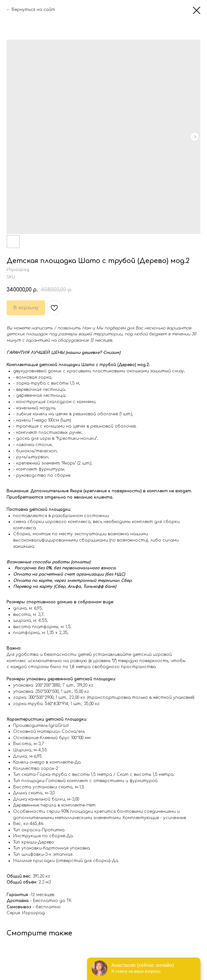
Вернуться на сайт (33, 10)
